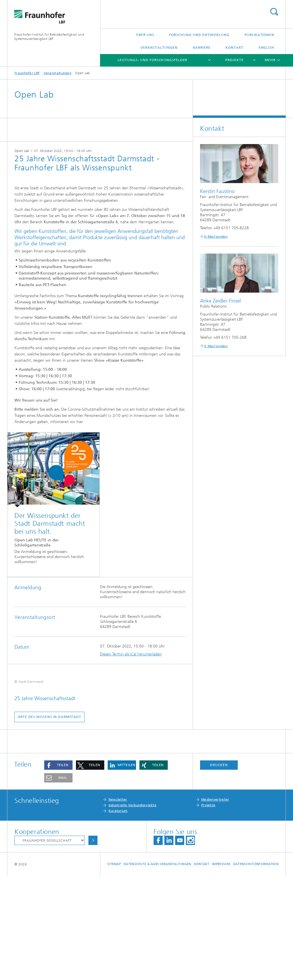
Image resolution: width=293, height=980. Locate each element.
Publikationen (259, 35)
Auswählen (93, 944)
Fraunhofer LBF (27, 73)
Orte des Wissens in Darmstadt (49, 821)
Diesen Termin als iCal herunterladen (131, 654)
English (267, 48)
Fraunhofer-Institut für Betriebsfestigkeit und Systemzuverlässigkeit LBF (49, 37)
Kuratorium (118, 915)
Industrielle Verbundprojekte (132, 909)
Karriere (202, 48)
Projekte (234, 60)
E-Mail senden (216, 237)
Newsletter (118, 903)
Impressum (221, 968)
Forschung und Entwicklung (199, 35)
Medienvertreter (215, 903)
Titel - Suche (274, 12)
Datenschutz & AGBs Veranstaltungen (157, 968)
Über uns (145, 35)
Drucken (219, 869)
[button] (58, 869)
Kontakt (234, 48)
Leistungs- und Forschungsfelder (152, 60)
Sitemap (114, 968)
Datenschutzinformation (256, 968)
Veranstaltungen (159, 48)
